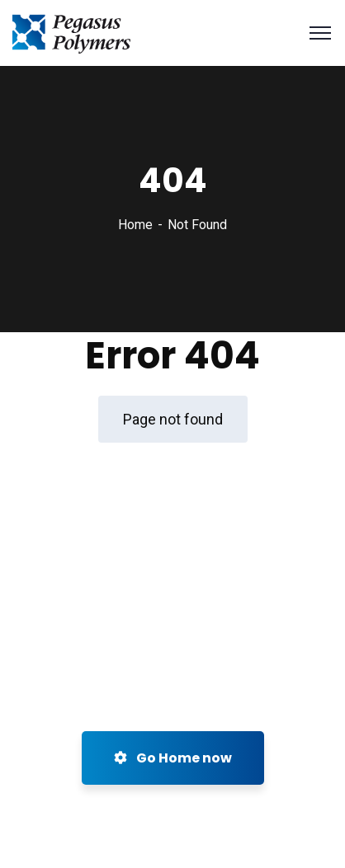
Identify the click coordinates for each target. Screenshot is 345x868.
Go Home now (173, 758)
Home (135, 225)
